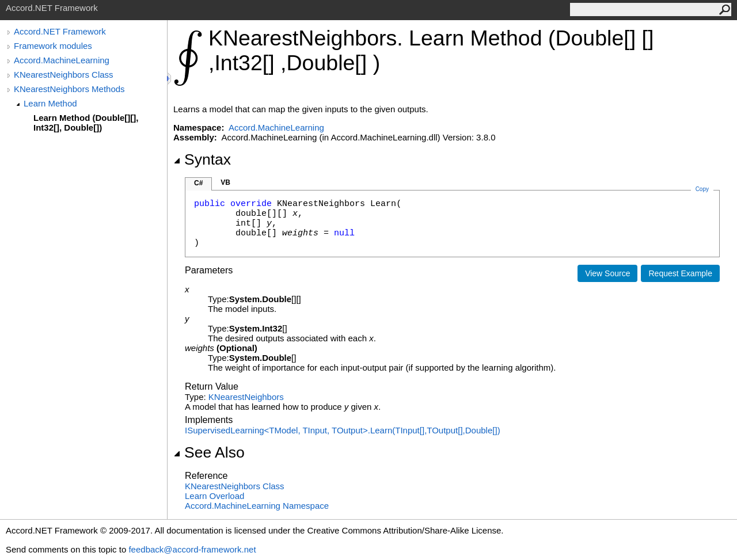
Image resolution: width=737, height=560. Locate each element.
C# (198, 183)
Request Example (680, 273)
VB (225, 182)
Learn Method (50, 103)
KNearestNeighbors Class (64, 75)
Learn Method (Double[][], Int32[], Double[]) (86, 123)
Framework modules (53, 46)
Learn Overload (214, 496)
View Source (607, 273)
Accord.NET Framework (60, 31)
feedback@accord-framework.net (192, 549)
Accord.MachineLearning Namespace (257, 506)
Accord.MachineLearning (62, 60)
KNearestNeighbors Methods (69, 89)
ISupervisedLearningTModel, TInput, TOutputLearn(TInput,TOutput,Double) (343, 430)
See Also (209, 452)
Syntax (202, 159)
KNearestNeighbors (246, 397)
